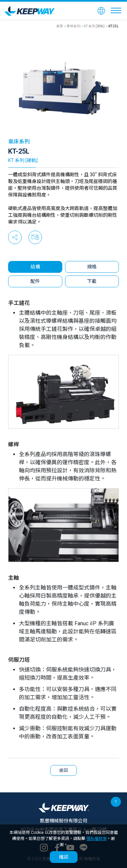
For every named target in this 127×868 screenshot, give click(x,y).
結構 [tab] (35, 267)
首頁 (60, 26)
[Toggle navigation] (116, 10)
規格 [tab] (92, 267)
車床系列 (73, 26)
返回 (63, 770)
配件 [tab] (35, 281)
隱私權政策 (97, 839)
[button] (101, 10)
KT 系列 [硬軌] (94, 26)
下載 (92, 281)
